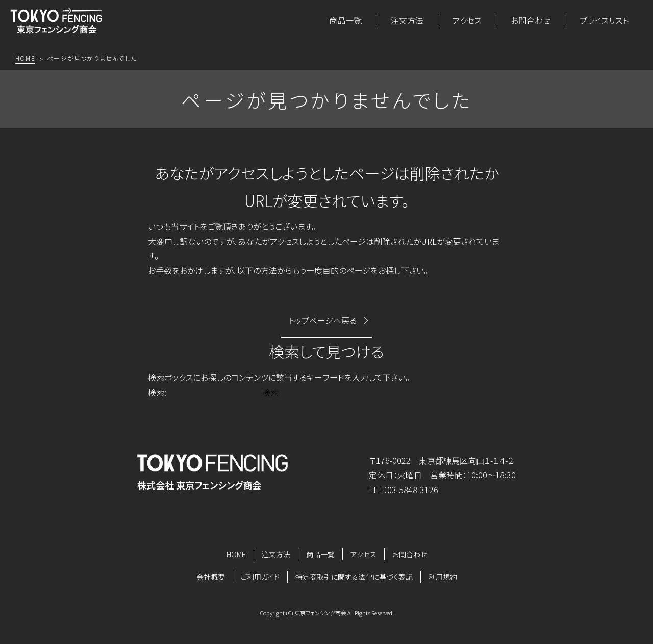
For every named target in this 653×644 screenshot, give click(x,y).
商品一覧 (345, 20)
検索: (157, 392)
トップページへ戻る (323, 320)
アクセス (467, 20)
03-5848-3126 (413, 490)
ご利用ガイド (260, 577)
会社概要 (211, 577)
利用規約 (443, 577)
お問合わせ (531, 20)
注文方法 (407, 20)
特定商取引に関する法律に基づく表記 (354, 577)
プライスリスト (604, 20)
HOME (236, 554)
